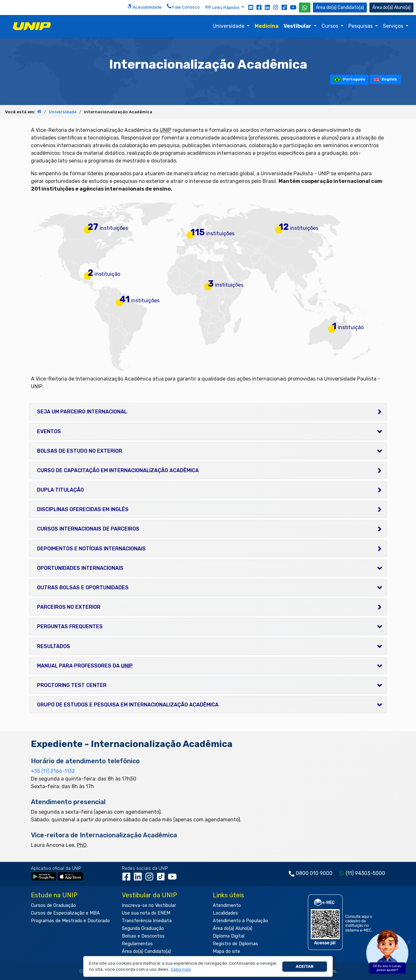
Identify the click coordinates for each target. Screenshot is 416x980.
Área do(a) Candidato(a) (146, 951)
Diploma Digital (229, 936)
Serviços (394, 26)
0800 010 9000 (314, 873)
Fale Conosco (183, 7)
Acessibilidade (145, 7)
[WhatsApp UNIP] (305, 8)
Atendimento (227, 905)
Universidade (229, 26)
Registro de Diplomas (235, 944)
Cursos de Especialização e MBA (65, 913)
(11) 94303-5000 (365, 873)
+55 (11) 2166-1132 (53, 771)
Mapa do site (227, 951)
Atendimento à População (240, 921)
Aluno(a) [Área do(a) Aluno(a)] (391, 8)
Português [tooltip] (349, 79)
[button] (181, 970)
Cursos (331, 26)
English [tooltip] (385, 79)
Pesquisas (361, 26)
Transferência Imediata (147, 921)
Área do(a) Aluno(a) (233, 928)
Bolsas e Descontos (143, 936)
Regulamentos (137, 944)
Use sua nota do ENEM (146, 913)
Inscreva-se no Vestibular (149, 905)
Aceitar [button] (305, 966)
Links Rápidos (223, 7)
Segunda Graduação (143, 928)
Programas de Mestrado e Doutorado (70, 921)
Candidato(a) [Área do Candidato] (340, 8)
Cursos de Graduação (53, 905)
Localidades (225, 913)
